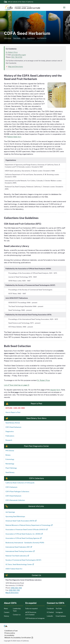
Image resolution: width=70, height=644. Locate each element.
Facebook (50, 608)
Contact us (17, 615)
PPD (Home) (10, 451)
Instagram (59, 612)
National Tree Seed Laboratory (17, 556)
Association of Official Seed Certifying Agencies (24, 538)
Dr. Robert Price (12, 52)
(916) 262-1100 (16, 588)
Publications (10, 436)
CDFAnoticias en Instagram (35, 618)
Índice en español (31, 608)
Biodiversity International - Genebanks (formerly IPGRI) (25, 543)
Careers (7, 612)
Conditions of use (11, 631)
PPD (24, 38)
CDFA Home (8, 38)
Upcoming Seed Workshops (15, 516)
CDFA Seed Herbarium (13, 427)
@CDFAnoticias (31, 613)
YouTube (59, 608)
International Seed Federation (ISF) (19, 547)
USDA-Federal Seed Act (14, 569)
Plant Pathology (11, 468)
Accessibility (9, 635)
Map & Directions (12, 593)
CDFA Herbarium (11, 487)
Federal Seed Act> (14, 137)
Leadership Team (17, 610)
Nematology (10, 464)
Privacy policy (10, 633)
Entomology (10, 459)
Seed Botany (31, 38)
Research (9, 440)
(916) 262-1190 (14, 590)
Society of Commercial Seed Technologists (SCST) (23, 560)
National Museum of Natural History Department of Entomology (29, 525)
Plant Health (17, 38)
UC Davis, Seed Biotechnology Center (20, 564)
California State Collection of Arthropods (20, 483)
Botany (8, 455)
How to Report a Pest (13, 412)
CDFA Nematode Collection (15, 500)
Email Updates (61, 616)
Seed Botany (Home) (13, 423)
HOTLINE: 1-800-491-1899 (15, 408)
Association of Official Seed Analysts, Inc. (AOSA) (24, 534)
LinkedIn (50, 616)
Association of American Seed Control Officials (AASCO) (27, 529)
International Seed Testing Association (20, 551)
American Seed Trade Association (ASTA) (21, 521)
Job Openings (10, 512)
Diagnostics (10, 431)
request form (55, 390)
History (7, 616)
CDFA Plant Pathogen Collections (17, 491)
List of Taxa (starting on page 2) (17, 385)
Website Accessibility (19, 638)
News (7, 608)
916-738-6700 (17, 57)
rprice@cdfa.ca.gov (18, 55)
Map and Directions (16, 67)
